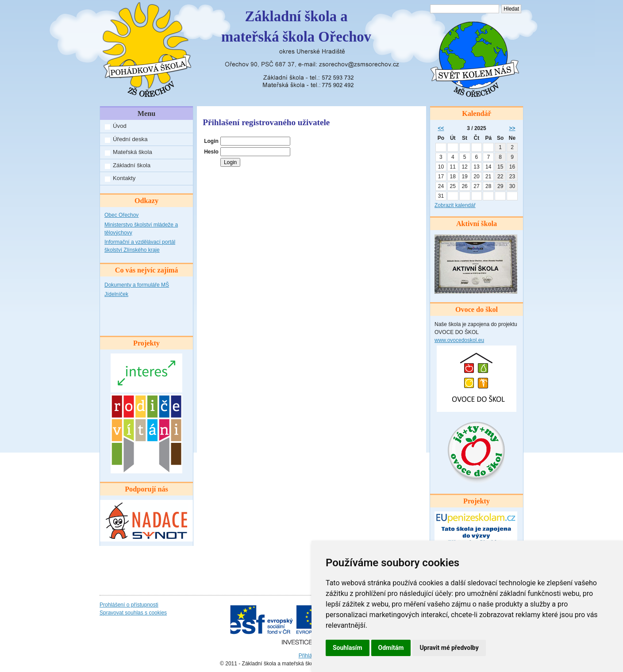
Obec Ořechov (121, 215)
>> (512, 128)
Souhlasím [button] (348, 648)
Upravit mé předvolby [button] (449, 648)
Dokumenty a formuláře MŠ (137, 285)
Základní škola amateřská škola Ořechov (296, 27)
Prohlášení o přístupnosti (129, 605)
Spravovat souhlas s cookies (133, 613)
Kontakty (124, 178)
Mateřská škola (133, 152)
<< (441, 128)
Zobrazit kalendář (455, 205)
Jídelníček (116, 294)
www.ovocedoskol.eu (459, 340)
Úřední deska (130, 139)
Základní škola (132, 165)
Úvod (120, 126)
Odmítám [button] (391, 648)
